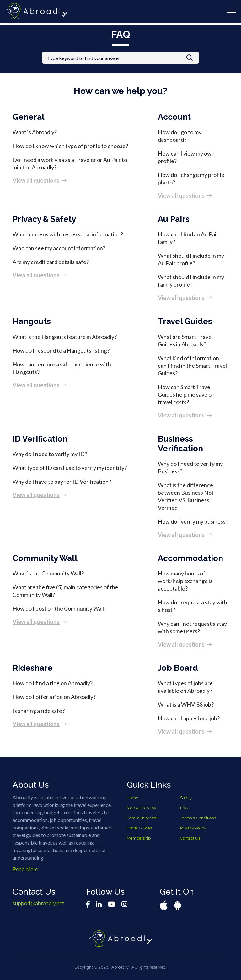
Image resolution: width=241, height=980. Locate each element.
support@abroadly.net (38, 903)
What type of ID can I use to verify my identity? (70, 468)
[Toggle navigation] (232, 9)
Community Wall (143, 818)
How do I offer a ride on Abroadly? (54, 697)
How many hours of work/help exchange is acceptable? (185, 581)
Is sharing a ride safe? (39, 711)
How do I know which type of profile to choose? (70, 146)
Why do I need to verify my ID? (50, 454)
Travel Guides (139, 828)
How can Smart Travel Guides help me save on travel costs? (186, 394)
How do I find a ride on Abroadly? (53, 683)
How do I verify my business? (193, 521)
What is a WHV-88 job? (186, 704)
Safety (186, 798)
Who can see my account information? (59, 248)
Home (132, 798)
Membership (139, 838)
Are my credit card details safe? (51, 262)
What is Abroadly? (35, 132)
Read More (25, 870)
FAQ (184, 808)
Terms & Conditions (198, 818)
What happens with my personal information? (68, 234)
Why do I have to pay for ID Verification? (62, 482)
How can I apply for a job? (189, 718)
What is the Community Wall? (48, 573)
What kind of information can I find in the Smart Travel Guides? (192, 366)
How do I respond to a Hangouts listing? (61, 350)
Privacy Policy (193, 828)
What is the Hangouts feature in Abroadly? (65, 337)
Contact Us (190, 838)
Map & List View (142, 808)
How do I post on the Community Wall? (59, 608)
